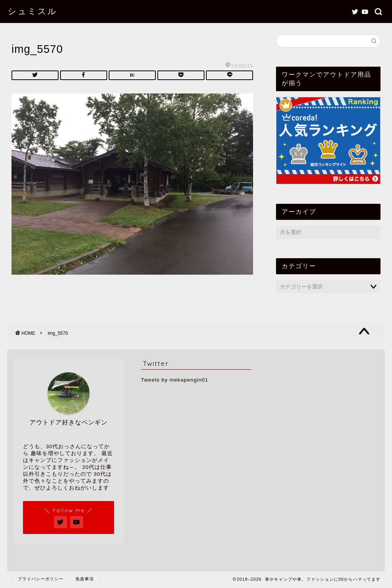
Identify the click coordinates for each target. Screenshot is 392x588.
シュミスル (33, 11)
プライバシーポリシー (41, 579)
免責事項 (85, 579)
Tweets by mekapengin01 (175, 380)
